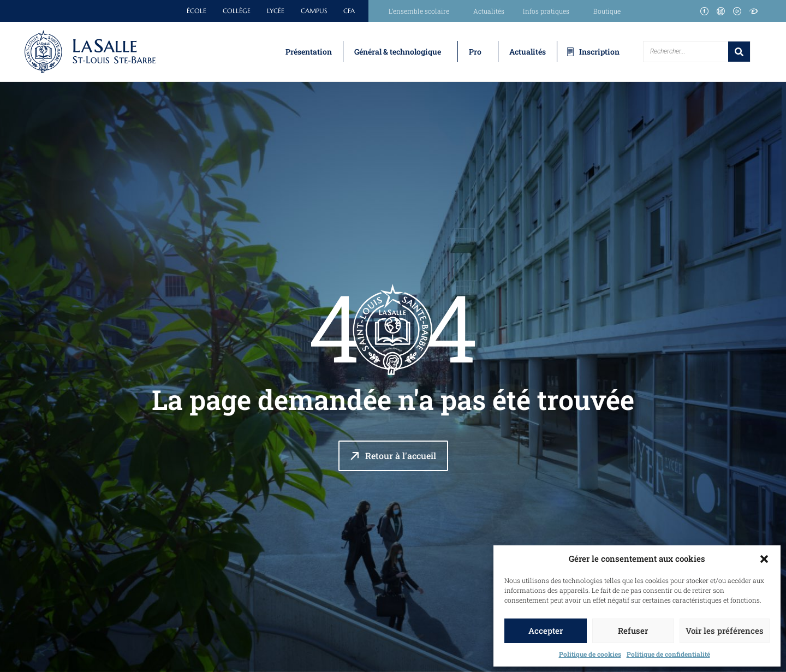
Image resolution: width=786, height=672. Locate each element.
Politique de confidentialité (668, 654)
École (196, 11)
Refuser (633, 631)
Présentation (309, 52)
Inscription (599, 52)
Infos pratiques (549, 11)
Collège (237, 11)
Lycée (276, 11)
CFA (349, 11)
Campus (314, 11)
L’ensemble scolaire (422, 11)
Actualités (489, 11)
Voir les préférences (725, 631)
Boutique (607, 11)
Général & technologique (398, 52)
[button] (764, 559)
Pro (475, 52)
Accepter (546, 631)
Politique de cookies (590, 654)
